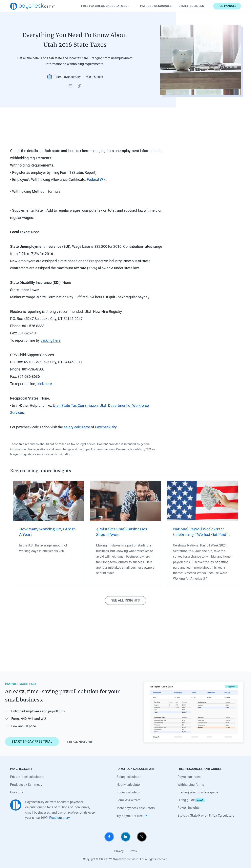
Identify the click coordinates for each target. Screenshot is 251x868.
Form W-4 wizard (129, 800)
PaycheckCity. (106, 427)
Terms (133, 851)
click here (44, 384)
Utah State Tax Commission (75, 405)
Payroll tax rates (189, 777)
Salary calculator (129, 777)
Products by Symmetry (26, 785)
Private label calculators (27, 777)
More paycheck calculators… (137, 808)
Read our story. (60, 818)
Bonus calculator (129, 792)
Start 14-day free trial (32, 742)
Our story (17, 792)
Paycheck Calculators (106, 6)
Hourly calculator (129, 785)
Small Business (191, 6)
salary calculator (77, 427)
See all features (80, 742)
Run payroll (227, 6)
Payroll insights (189, 808)
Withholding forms (191, 785)
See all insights (126, 600)
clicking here (51, 340)
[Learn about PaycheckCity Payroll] (194, 712)
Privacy (119, 851)
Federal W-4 (96, 180)
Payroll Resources (156, 6)
